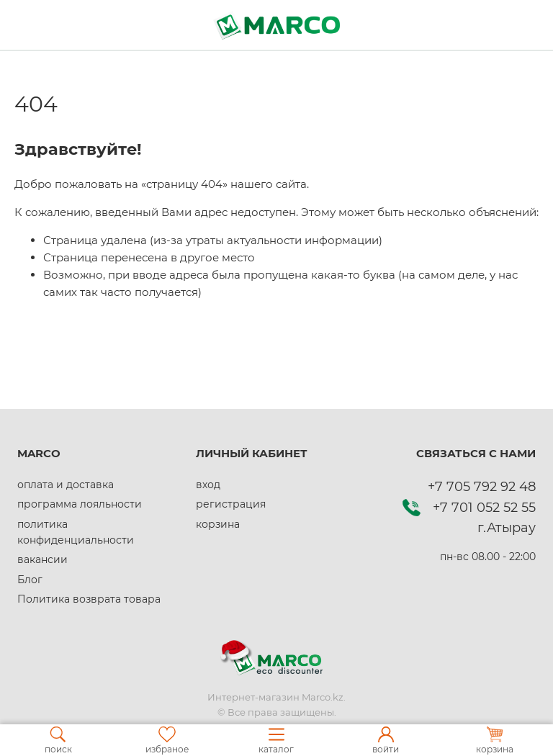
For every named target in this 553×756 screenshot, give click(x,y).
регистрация (231, 504)
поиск (58, 741)
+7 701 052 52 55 (484, 508)
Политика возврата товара (89, 599)
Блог (30, 580)
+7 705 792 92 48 (482, 487)
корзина (218, 524)
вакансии (42, 559)
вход (208, 485)
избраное (167, 741)
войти (386, 741)
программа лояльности (80, 504)
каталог (276, 741)
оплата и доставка (66, 485)
